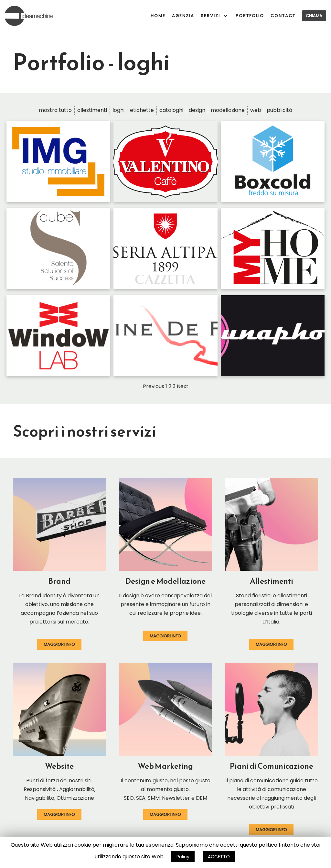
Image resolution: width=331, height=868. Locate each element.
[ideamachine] (29, 16)
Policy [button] (183, 857)
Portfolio (250, 16)
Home (158, 16)
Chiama (314, 16)
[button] (59, 644)
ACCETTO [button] (219, 857)
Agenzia (183, 16)
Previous (154, 386)
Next (183, 386)
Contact (283, 16)
